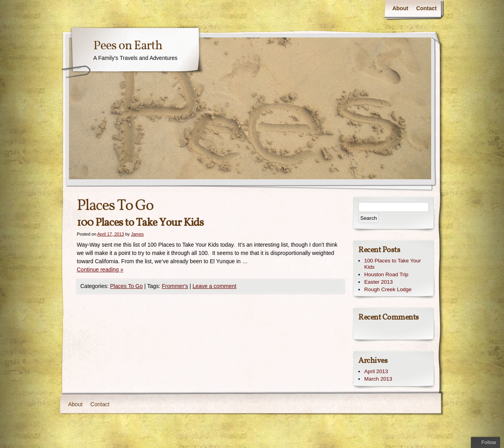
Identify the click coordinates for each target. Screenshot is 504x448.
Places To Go (126, 286)
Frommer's (175, 286)
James (137, 234)
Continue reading (100, 270)
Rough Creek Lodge (388, 289)
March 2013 (378, 379)
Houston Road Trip (386, 274)
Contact (426, 8)
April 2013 (376, 371)
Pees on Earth (128, 46)
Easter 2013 (378, 282)
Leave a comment (214, 286)
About (400, 8)
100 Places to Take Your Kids (140, 223)
